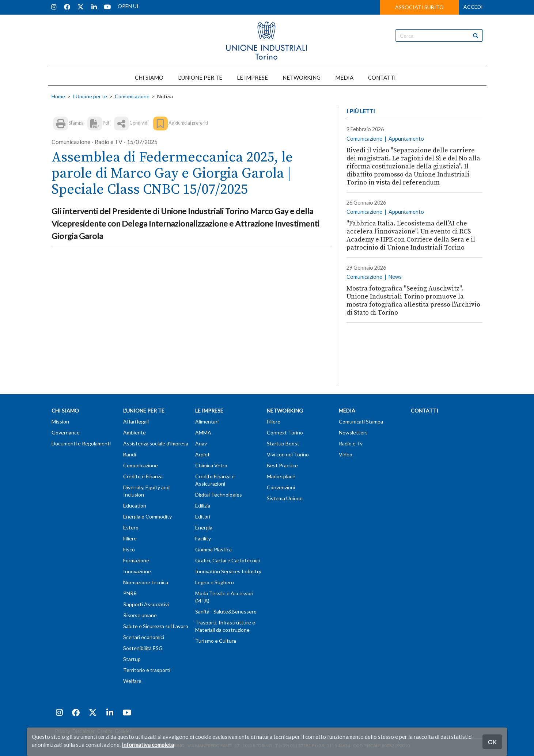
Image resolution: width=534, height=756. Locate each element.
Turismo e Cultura (216, 641)
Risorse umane (140, 615)
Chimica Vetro (211, 465)
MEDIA (344, 77)
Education (135, 506)
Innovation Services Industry (228, 571)
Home (58, 96)
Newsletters (353, 432)
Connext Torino (285, 432)
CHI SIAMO (149, 77)
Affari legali (136, 421)
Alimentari (207, 421)
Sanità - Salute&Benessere (226, 611)
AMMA (203, 432)
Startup (132, 659)
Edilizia (203, 506)
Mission (60, 421)
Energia (204, 527)
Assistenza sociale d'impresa (156, 443)
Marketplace (281, 476)
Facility (203, 538)
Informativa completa (148, 745)
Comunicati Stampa (361, 421)
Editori (203, 516)
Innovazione (137, 571)
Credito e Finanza (143, 476)
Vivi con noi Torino (288, 454)
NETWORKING (302, 77)
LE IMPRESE (252, 77)
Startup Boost (283, 443)
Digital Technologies (219, 495)
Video (346, 454)
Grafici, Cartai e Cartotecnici (228, 560)
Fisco (129, 549)
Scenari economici (144, 637)
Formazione (136, 560)
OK (492, 742)
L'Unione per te (90, 96)
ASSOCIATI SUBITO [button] (419, 7)
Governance (66, 432)
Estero (131, 527)
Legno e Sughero (215, 582)
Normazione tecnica (146, 582)
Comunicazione (132, 96)
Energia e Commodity (147, 516)
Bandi (130, 454)
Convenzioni (281, 487)
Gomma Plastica (213, 549)
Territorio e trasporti (147, 670)
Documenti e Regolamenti (81, 443)
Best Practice (282, 465)
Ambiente (135, 432)
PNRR (130, 593)
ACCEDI (473, 7)
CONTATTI (382, 77)
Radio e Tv (351, 443)
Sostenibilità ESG (143, 648)
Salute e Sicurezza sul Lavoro (156, 626)
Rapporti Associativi (146, 604)
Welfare (132, 681)
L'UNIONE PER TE (200, 77)
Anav (201, 443)
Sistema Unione (285, 498)
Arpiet (202, 454)
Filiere (130, 538)
